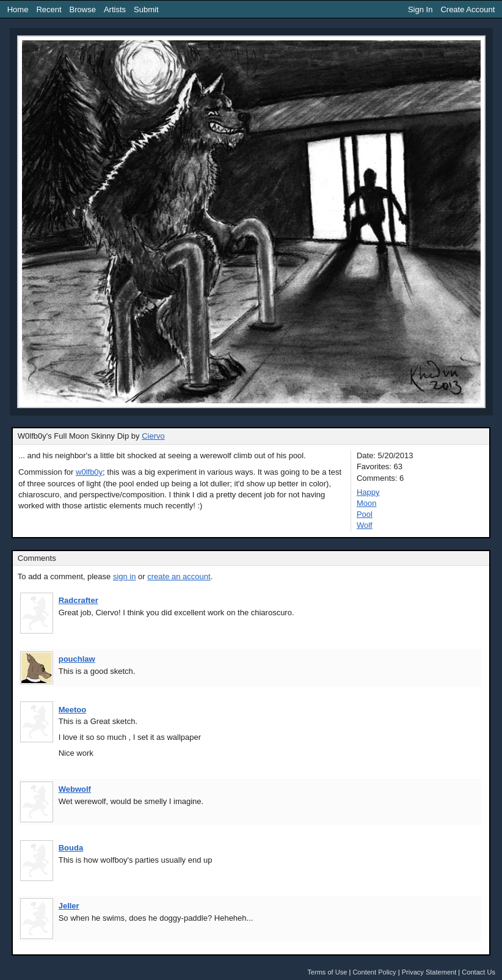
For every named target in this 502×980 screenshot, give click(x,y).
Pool (365, 514)
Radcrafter (78, 600)
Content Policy (374, 972)
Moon (367, 503)
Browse (83, 9)
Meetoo (73, 710)
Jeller (69, 906)
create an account (179, 576)
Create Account (467, 9)
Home (18, 9)
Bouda (71, 848)
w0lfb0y (89, 472)
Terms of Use (327, 972)
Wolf (365, 525)
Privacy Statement (429, 972)
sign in (125, 576)
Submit (146, 9)
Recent (49, 9)
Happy (368, 492)
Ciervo (153, 436)
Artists (115, 9)
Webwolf (75, 789)
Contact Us (478, 972)
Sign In (420, 9)
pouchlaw (77, 659)
